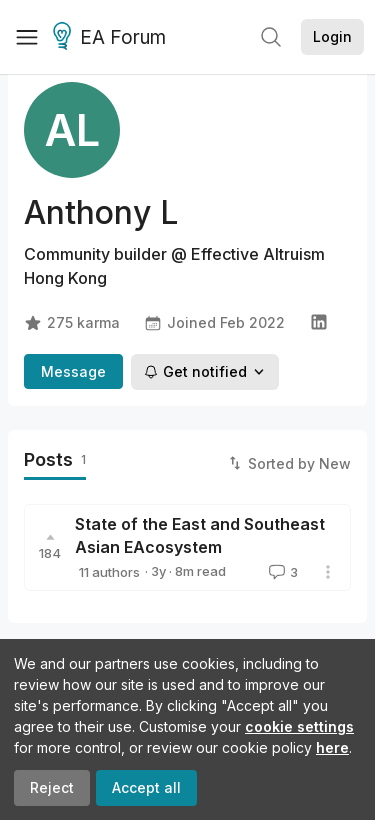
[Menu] (27, 37)
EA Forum (112, 38)
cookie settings (299, 726)
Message (73, 371)
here (332, 747)
